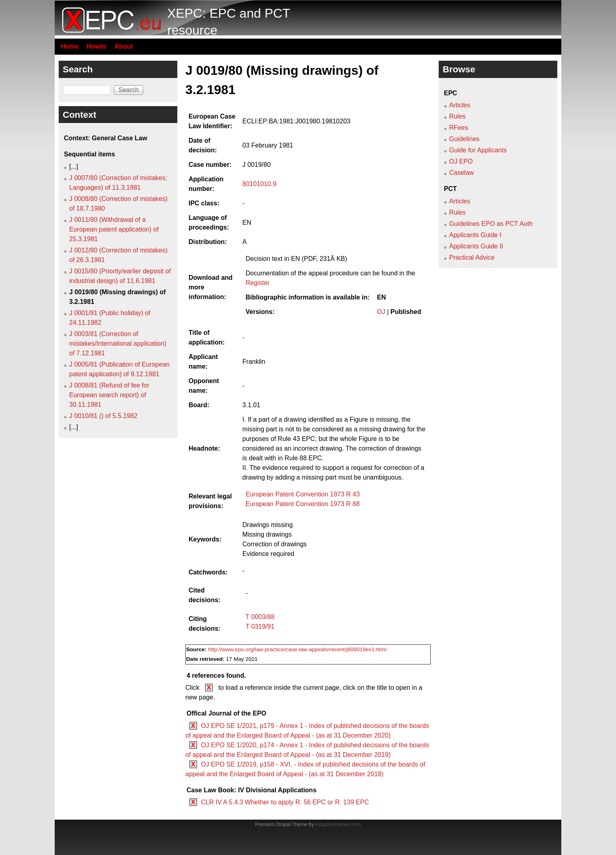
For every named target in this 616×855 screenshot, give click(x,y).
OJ (381, 312)
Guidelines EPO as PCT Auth (491, 224)
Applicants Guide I (475, 235)
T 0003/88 (260, 617)
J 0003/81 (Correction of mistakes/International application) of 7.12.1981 (118, 343)
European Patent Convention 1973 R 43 (303, 494)
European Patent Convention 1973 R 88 (303, 504)
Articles (460, 105)
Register (258, 283)
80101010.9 (260, 184)
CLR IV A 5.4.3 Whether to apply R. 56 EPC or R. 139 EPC (285, 802)
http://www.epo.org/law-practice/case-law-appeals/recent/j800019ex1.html (297, 649)
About (123, 46)
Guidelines (464, 139)
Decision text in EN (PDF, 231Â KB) (297, 259)
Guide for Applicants (478, 150)
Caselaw (461, 173)
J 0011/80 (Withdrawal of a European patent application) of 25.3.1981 (114, 229)
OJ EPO (461, 161)
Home (70, 46)
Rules (457, 116)
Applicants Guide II (476, 246)
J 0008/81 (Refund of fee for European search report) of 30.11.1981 (109, 395)
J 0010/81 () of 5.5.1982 (103, 416)
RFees (459, 128)
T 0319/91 (260, 626)
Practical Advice (472, 257)
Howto (96, 46)
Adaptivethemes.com (338, 824)
